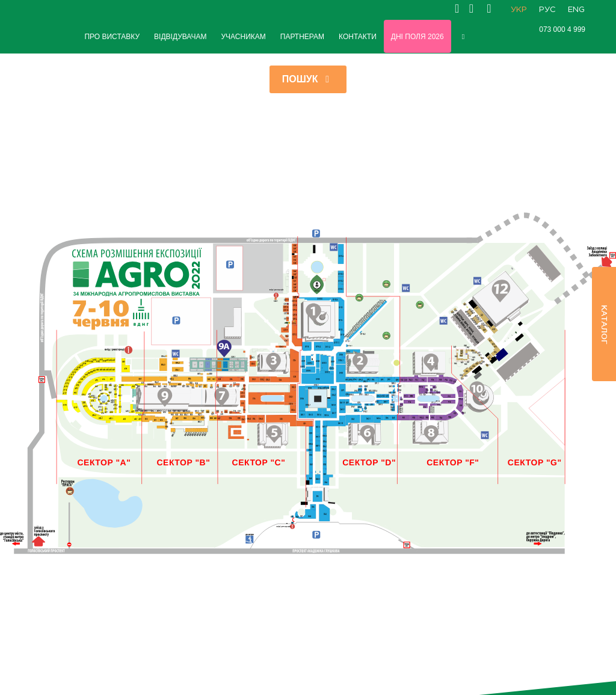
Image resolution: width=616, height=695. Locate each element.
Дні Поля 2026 (417, 37)
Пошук (308, 79)
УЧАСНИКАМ (243, 37)
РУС (547, 10)
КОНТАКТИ (358, 37)
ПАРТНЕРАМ (302, 37)
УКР (519, 10)
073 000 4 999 (562, 29)
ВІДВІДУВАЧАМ (180, 37)
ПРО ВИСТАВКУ (112, 37)
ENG (576, 10)
